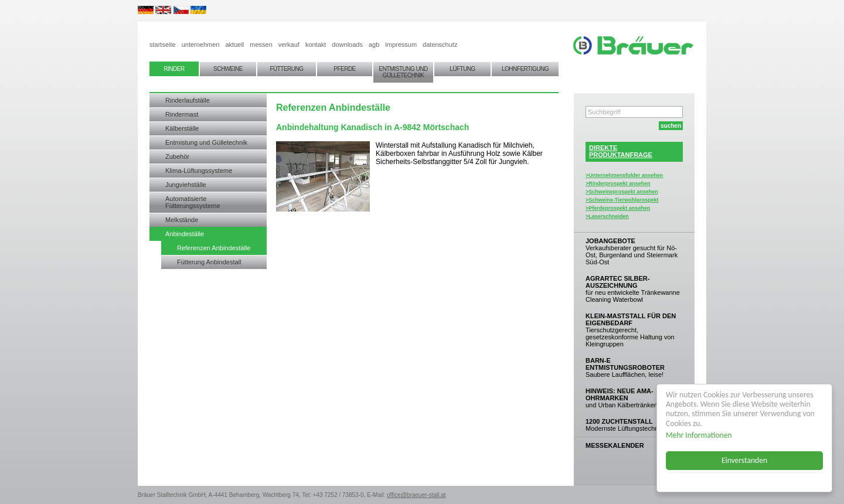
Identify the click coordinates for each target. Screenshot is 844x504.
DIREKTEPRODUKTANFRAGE (621, 151)
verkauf (289, 45)
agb (374, 45)
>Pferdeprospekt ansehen (618, 208)
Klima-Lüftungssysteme (199, 171)
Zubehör (177, 156)
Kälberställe (182, 128)
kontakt (316, 45)
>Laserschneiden (607, 216)
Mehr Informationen (699, 435)
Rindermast (182, 114)
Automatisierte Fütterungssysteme (193, 202)
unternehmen (201, 45)
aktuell (234, 45)
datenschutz (440, 45)
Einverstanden (744, 460)
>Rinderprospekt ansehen (618, 183)
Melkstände (182, 220)
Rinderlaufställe (188, 100)
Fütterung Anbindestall (209, 262)
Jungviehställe (186, 185)
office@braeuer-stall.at (416, 495)
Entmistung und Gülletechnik (206, 142)
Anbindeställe (185, 234)
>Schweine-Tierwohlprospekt (622, 200)
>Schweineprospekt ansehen (622, 192)
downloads (347, 45)
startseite (163, 45)
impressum (401, 45)
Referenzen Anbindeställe (214, 248)
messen (261, 45)
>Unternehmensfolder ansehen (624, 175)
